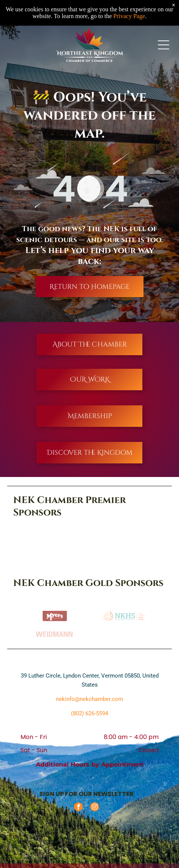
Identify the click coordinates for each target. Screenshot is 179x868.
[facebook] (78, 808)
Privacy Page (129, 16)
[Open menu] (164, 45)
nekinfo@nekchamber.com (89, 699)
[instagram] (95, 808)
